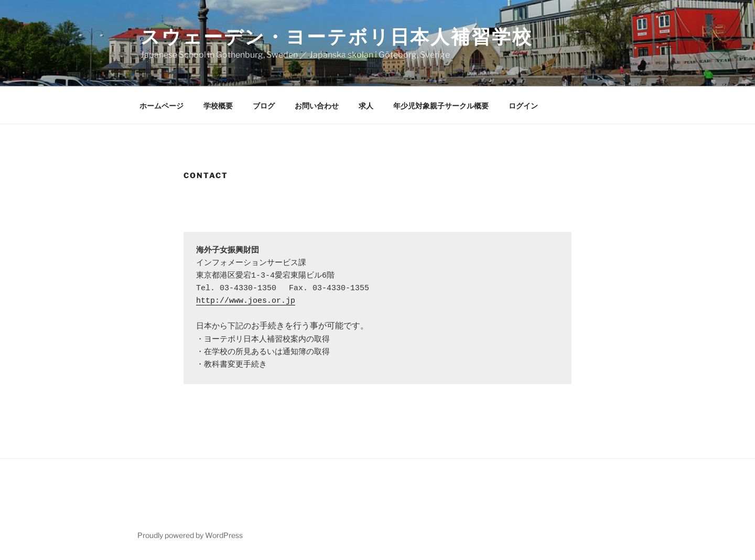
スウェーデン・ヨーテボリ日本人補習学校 (337, 37)
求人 (366, 106)
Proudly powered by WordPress (190, 535)
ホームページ (161, 106)
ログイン (523, 106)
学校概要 (218, 106)
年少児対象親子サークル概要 (441, 106)
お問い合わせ (317, 106)
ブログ (264, 106)
